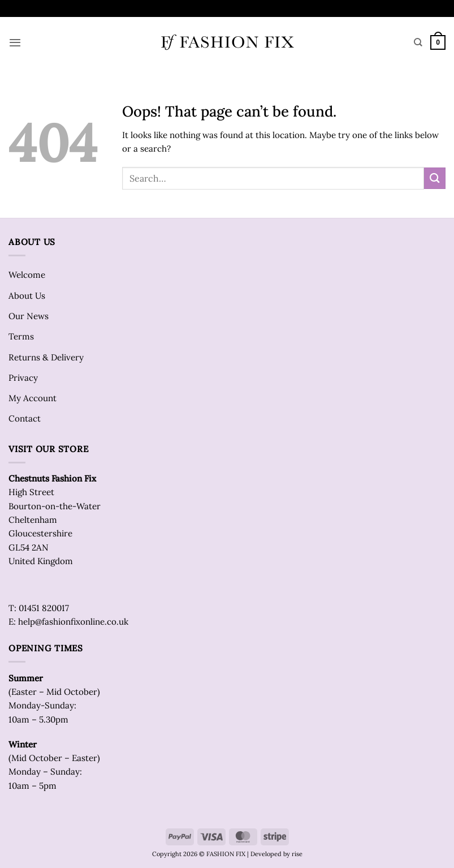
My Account (33, 398)
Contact (25, 418)
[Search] (418, 42)
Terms (21, 336)
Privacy (23, 378)
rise (297, 854)
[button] (15, 42)
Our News (29, 316)
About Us (27, 296)
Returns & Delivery (46, 357)
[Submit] (435, 178)
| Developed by (269, 854)
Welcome (27, 275)
